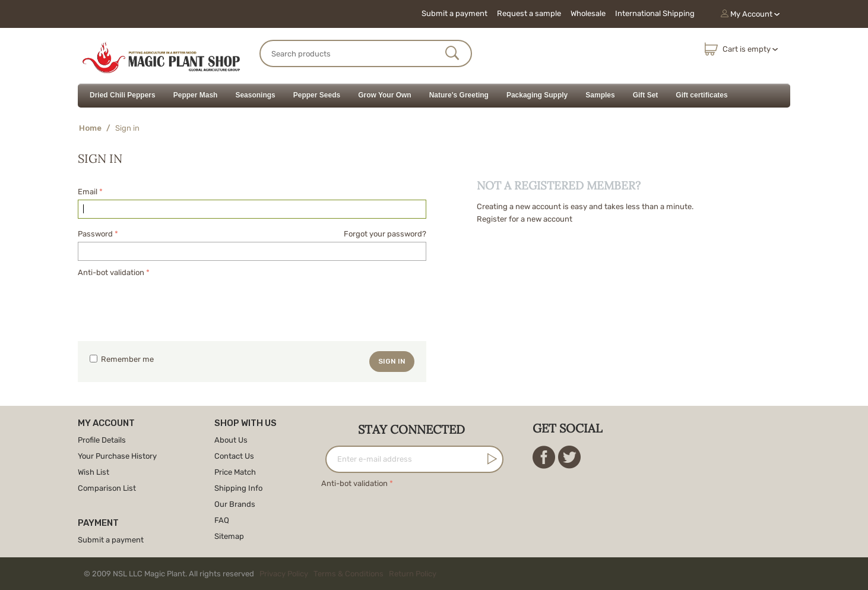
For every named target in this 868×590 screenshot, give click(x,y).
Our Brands (235, 504)
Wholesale (588, 13)
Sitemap (229, 536)
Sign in (392, 361)
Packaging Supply (537, 95)
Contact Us (234, 456)
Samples (600, 95)
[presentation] (168, 303)
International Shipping (655, 13)
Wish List (94, 472)
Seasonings (255, 95)
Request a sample (529, 13)
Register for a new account (525, 219)
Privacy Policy (284, 574)
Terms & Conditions (349, 574)
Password (95, 234)
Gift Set (646, 95)
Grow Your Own (385, 95)
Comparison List (107, 488)
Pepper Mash (196, 95)
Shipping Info (238, 488)
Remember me (122, 359)
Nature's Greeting (459, 95)
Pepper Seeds (317, 95)
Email (88, 192)
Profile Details (102, 440)
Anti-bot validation (111, 272)
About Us (231, 440)
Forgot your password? (385, 234)
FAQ (222, 520)
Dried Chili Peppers (123, 95)
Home (90, 128)
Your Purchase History (117, 456)
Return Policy (413, 574)
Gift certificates (701, 95)
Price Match (235, 472)
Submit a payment (454, 13)
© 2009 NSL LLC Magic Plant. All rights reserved (263, 574)
